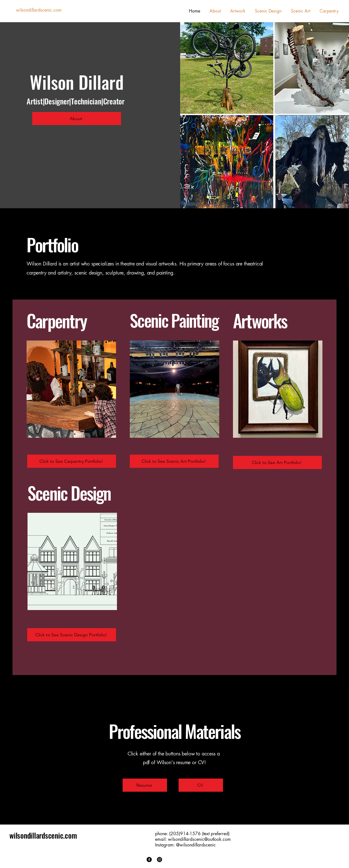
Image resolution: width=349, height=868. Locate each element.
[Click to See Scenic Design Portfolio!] (72, 635)
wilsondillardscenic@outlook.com (199, 839)
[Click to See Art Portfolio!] (277, 462)
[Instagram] (159, 860)
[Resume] (145, 785)
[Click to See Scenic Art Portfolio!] (174, 461)
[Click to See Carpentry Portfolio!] (72, 461)
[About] (77, 119)
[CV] (201, 785)
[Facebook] (149, 860)
